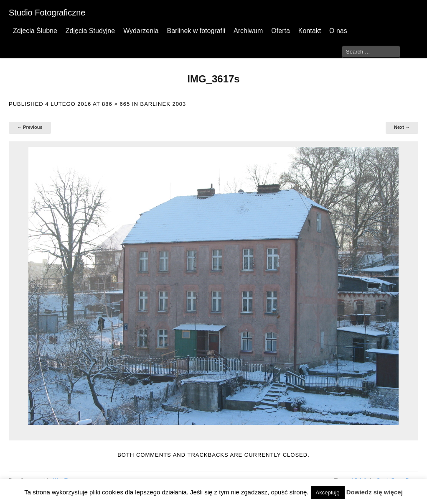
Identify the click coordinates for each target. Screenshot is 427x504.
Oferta (280, 31)
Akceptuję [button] (328, 492)
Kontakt (310, 31)
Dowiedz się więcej (375, 492)
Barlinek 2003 (163, 104)
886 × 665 (116, 104)
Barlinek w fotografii (196, 31)
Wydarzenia (141, 31)
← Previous (30, 127)
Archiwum (248, 31)
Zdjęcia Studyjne (90, 31)
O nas (338, 31)
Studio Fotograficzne (47, 13)
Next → (402, 127)
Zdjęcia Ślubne (35, 31)
